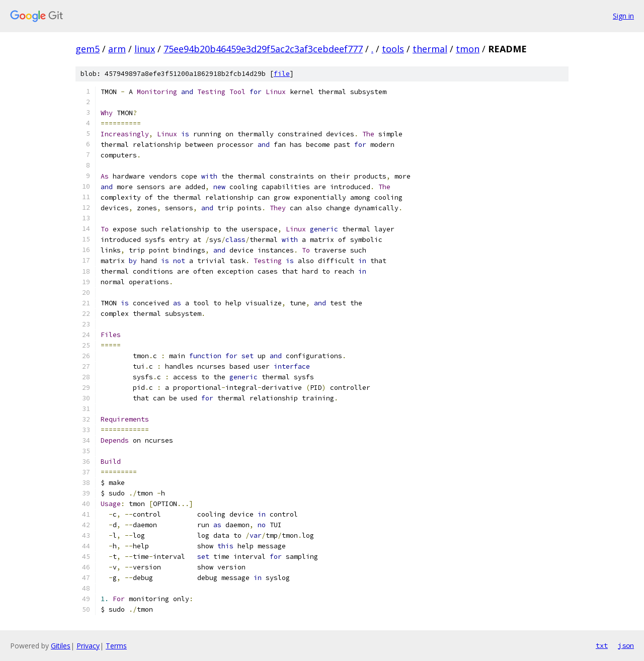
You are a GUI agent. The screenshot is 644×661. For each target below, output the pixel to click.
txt (602, 645)
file (282, 74)
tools (393, 49)
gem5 (88, 49)
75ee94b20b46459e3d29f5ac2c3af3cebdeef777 (263, 49)
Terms (116, 646)
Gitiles (61, 646)
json (626, 645)
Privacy (88, 646)
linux (145, 49)
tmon (468, 49)
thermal (430, 49)
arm (117, 49)
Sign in (623, 16)
